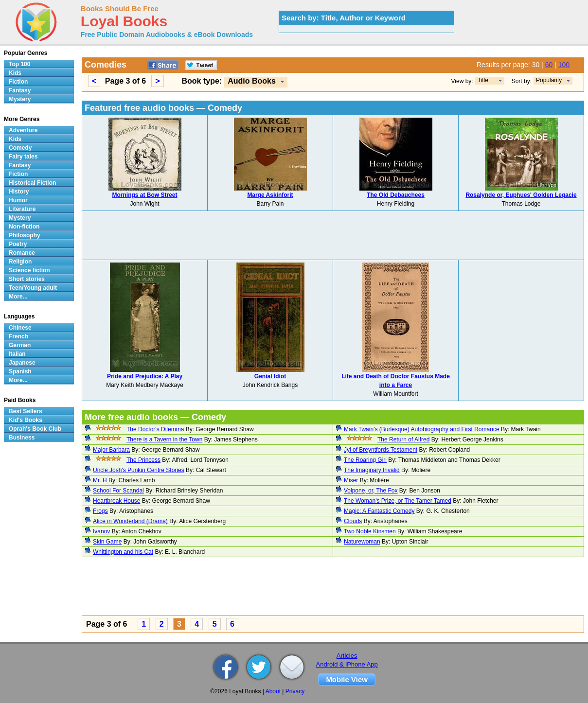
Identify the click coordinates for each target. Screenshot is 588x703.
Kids (15, 73)
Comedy (20, 148)
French (18, 336)
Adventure (23, 130)
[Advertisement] (333, 235)
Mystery (20, 99)
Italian (17, 354)
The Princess (143, 460)
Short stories (27, 279)
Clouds (353, 521)
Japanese (22, 363)
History (19, 192)
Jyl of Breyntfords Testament (381, 450)
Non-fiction (24, 227)
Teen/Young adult (33, 288)
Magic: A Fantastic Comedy (379, 511)
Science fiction (29, 270)
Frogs (100, 511)
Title (483, 80)
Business (22, 438)
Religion (20, 262)
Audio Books (252, 81)
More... (18, 297)
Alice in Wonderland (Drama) (130, 521)
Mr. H (100, 480)
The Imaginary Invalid (372, 470)
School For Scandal (118, 491)
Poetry (18, 244)
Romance (22, 253)
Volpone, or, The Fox (371, 491)
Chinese (20, 328)
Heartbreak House (116, 501)
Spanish (20, 371)
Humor (18, 200)
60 (549, 65)
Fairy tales (23, 157)
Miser (351, 480)
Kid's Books (26, 420)
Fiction (18, 82)
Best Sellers (26, 411)
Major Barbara (111, 450)
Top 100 (19, 64)
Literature (22, 209)
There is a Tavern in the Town (164, 439)
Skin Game (107, 542)
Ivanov (101, 531)
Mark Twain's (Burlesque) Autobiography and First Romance (422, 429)
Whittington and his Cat (123, 552)
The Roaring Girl (365, 460)
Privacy (295, 691)
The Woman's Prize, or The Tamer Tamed (398, 501)
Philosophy (25, 235)
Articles (347, 656)
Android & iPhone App (347, 664)
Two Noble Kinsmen (370, 531)
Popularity (549, 80)
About (273, 691)
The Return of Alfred (403, 439)
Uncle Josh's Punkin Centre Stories (139, 470)
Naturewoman (362, 542)
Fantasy (20, 90)
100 (564, 65)
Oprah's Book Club (35, 429)
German (20, 345)
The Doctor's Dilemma (155, 429)
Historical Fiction (32, 183)
